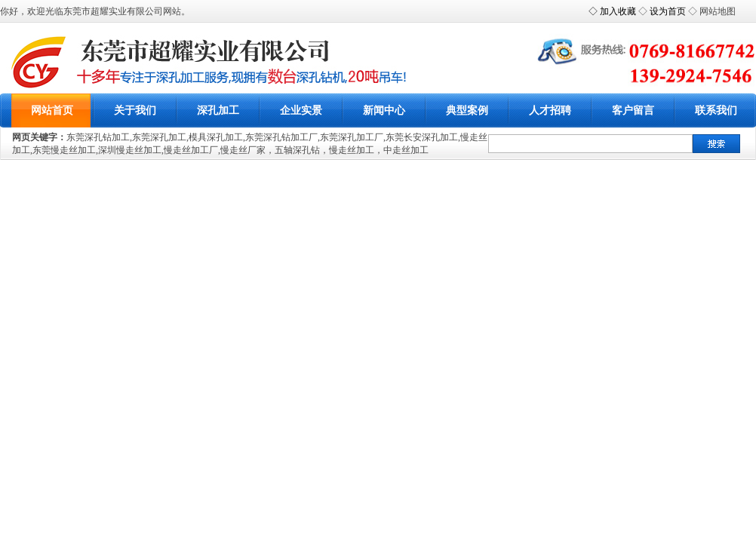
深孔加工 (218, 110)
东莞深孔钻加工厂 (281, 137)
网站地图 (718, 11)
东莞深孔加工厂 (352, 137)
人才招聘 (550, 110)
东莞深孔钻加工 (98, 137)
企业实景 (301, 110)
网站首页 (52, 110)
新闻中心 (384, 110)
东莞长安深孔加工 (422, 137)
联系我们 (716, 110)
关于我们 (135, 110)
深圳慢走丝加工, (131, 150)
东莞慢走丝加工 (64, 150)
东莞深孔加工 (159, 137)
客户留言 (633, 110)
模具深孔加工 (216, 137)
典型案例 (467, 110)
